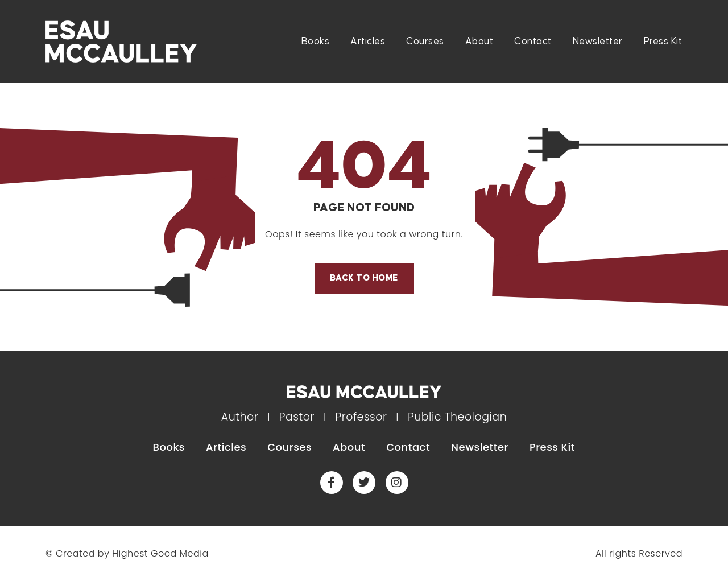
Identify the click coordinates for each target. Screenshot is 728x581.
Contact (533, 42)
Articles (368, 42)
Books (316, 42)
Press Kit (663, 42)
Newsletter (598, 42)
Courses (425, 42)
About (479, 42)
